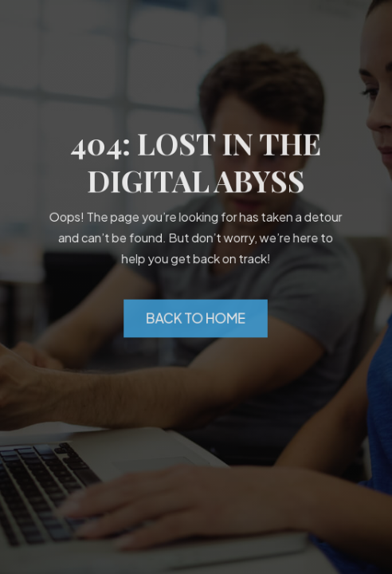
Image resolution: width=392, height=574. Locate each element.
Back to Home (196, 317)
